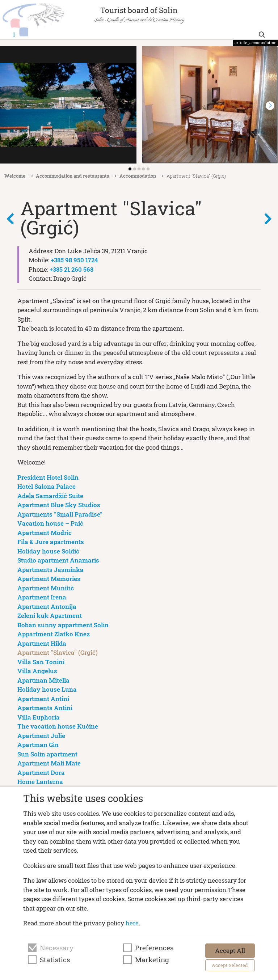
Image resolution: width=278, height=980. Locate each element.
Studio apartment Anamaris (58, 560)
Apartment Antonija (47, 606)
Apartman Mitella (43, 680)
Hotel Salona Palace (47, 486)
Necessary (57, 948)
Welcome (15, 176)
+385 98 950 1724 (74, 260)
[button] (270, 106)
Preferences (154, 948)
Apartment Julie (41, 736)
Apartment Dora (41, 773)
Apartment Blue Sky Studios (59, 505)
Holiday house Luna (47, 689)
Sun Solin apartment (47, 754)
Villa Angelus (37, 671)
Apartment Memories (49, 579)
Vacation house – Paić (50, 523)
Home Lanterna (40, 782)
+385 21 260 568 (71, 269)
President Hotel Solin (48, 477)
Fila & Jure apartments (51, 542)
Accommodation (138, 176)
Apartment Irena (42, 597)
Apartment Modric (45, 533)
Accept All (230, 951)
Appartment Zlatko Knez (54, 634)
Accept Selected (230, 965)
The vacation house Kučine (58, 726)
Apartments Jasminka (50, 570)
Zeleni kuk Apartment (50, 616)
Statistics (55, 960)
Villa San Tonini (41, 662)
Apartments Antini (45, 708)
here (132, 923)
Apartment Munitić (46, 588)
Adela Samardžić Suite (50, 496)
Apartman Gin (38, 745)
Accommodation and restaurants (73, 176)
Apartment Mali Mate (49, 763)
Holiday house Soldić (48, 551)
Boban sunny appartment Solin (63, 625)
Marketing (152, 960)
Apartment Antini (43, 699)
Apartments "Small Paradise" (60, 514)
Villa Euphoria (39, 717)
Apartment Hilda (42, 643)
